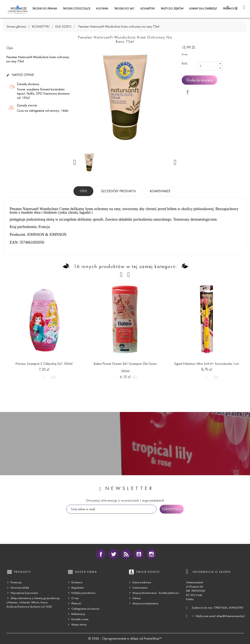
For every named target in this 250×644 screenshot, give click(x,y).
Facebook (101, 554)
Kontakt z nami (80, 619)
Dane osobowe (142, 582)
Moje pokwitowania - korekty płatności (156, 593)
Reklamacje (78, 614)
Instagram (151, 554)
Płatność (76, 603)
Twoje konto (148, 572)
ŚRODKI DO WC (124, 9)
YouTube (139, 554)
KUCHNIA (102, 9)
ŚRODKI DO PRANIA (45, 9)
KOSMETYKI (148, 9)
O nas (75, 598)
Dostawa (77, 582)
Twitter (113, 554)
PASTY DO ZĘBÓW (172, 9)
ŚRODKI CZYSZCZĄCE (77, 9)
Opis (83, 191)
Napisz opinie (20, 75)
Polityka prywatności (84, 593)
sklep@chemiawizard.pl (231, 616)
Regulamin (78, 588)
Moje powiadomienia (145, 603)
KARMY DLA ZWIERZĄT (203, 9)
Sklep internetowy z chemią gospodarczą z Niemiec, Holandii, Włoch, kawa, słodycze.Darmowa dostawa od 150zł (33, 602)
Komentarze (160, 191)
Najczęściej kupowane (24, 593)
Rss (126, 554)
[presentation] (98, 522)
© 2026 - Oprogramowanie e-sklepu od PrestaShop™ (125, 638)
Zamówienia (140, 588)
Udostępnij (188, 92)
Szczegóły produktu (118, 191)
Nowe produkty (20, 588)
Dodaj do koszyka (200, 80)
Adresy (137, 598)
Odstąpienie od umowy (85, 609)
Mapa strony (79, 625)
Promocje (16, 582)
